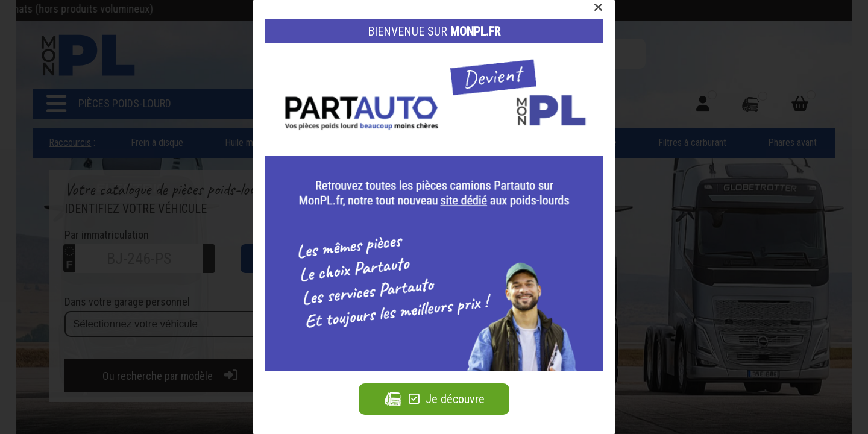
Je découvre (434, 399)
